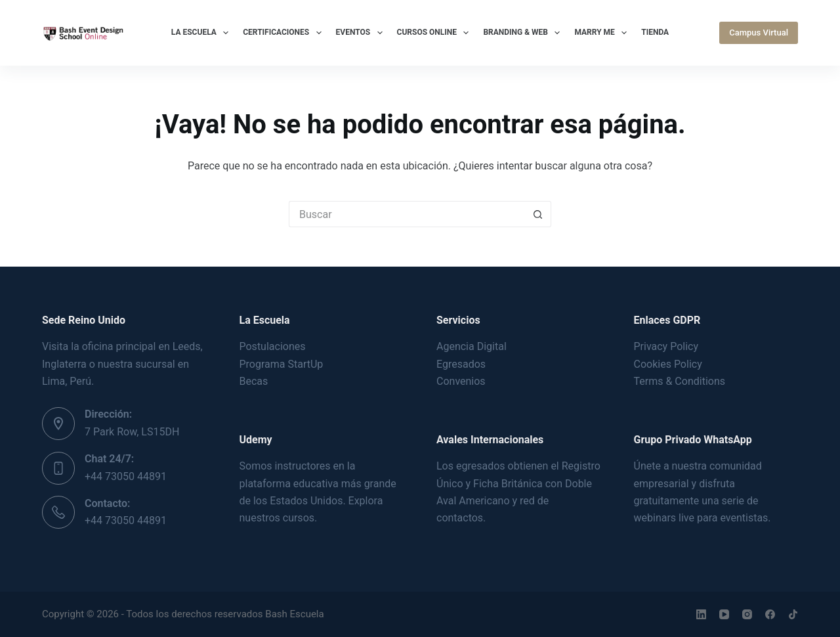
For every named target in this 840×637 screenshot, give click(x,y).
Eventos (362, 33)
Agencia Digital (472, 346)
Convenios (461, 381)
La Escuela (202, 33)
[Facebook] (770, 614)
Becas (254, 381)
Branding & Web (524, 33)
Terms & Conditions (680, 381)
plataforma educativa (289, 484)
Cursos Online (436, 33)
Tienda (655, 32)
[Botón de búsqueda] (538, 214)
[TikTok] (793, 614)
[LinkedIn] (701, 614)
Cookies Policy (668, 364)
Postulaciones (273, 346)
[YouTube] (724, 614)
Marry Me (603, 33)
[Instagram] (747, 614)
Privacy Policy (666, 346)
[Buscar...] (407, 214)
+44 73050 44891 (126, 476)
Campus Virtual (759, 33)
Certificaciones (284, 33)
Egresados (461, 364)
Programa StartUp (282, 364)
